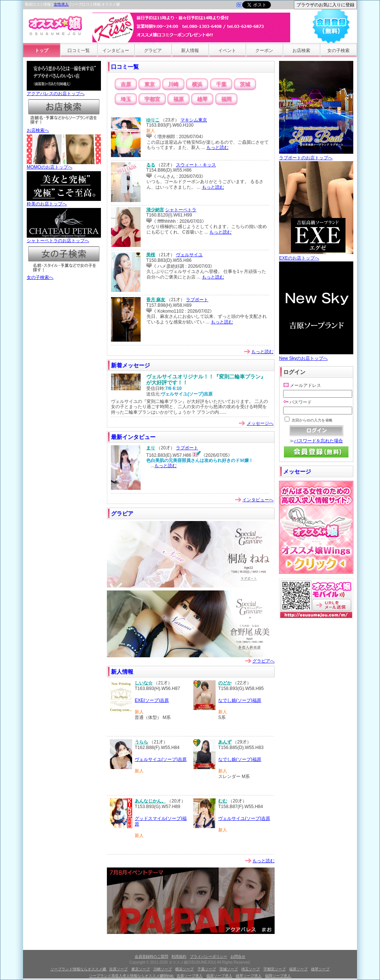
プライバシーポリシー (209, 956)
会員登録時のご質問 (151, 956)
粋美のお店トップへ (64, 202)
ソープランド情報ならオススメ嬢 (79, 969)
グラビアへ (263, 661)
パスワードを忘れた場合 (318, 441)
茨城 (245, 84)
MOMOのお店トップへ (64, 165)
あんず (225, 742)
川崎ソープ (163, 969)
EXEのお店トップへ (316, 255)
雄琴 (202, 99)
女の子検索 (338, 51)
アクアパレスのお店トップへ (64, 91)
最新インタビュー (133, 437)
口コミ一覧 (79, 51)
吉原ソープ (118, 969)
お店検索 (301, 51)
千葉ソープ (207, 969)
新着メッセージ (130, 365)
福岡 (226, 99)
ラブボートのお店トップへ (316, 155)
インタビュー (116, 51)
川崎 (173, 84)
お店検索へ (64, 128)
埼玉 (126, 99)
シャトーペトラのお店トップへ (64, 238)
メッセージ (297, 471)
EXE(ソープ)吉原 (152, 700)
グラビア (153, 51)
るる (151, 165)
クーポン (264, 51)
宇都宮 (152, 99)
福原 (178, 99)
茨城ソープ (229, 969)
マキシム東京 (194, 120)
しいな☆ (144, 683)
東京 (150, 84)
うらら (141, 742)
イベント (227, 51)
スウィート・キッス (196, 165)
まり (151, 448)
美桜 (151, 255)
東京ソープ (141, 969)
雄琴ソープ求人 (249, 976)
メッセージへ (260, 423)
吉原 (126, 84)
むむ (223, 801)
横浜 (197, 84)
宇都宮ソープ (275, 969)
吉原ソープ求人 (190, 976)
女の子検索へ (64, 275)
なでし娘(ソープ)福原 (240, 700)
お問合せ (238, 956)
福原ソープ (298, 969)
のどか (225, 683)
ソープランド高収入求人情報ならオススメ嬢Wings (132, 976)
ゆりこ (153, 120)
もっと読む (217, 147)
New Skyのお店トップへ (316, 356)
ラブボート (197, 300)
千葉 (221, 84)
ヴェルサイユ (189, 255)
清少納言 (155, 210)
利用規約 (179, 956)
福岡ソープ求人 (278, 976)
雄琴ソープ (320, 969)
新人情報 (190, 51)
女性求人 (61, 4)
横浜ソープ (184, 969)
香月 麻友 (156, 300)
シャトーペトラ (181, 210)
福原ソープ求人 (219, 976)
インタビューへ (258, 500)
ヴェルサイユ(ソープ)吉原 (161, 759)
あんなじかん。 (150, 801)
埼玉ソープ (250, 969)
